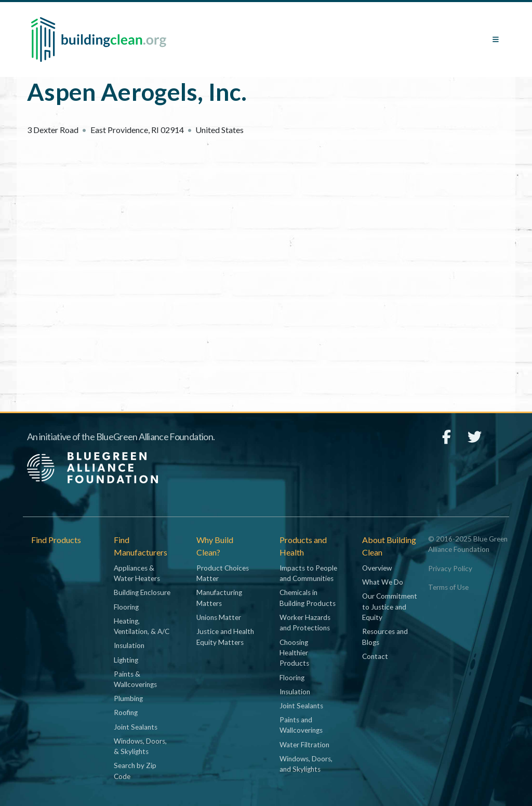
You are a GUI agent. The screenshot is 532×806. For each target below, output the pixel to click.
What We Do (383, 582)
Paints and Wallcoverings (301, 725)
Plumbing (128, 698)
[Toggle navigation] (496, 39)
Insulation (129, 645)
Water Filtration (304, 745)
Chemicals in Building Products (308, 598)
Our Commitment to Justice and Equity (390, 607)
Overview (377, 568)
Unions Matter (219, 617)
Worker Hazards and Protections (305, 623)
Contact (375, 656)
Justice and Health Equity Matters (225, 637)
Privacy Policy (450, 569)
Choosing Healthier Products (294, 653)
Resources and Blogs (385, 637)
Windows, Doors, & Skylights (140, 746)
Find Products (56, 540)
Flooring (126, 607)
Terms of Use (448, 587)
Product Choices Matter (223, 573)
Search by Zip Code (135, 771)
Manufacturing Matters (219, 598)
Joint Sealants (136, 727)
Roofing (126, 712)
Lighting (126, 660)
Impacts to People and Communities (308, 573)
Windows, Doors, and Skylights (306, 764)
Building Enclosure (142, 592)
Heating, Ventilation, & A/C (142, 626)
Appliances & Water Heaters (137, 573)
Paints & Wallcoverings (135, 679)
